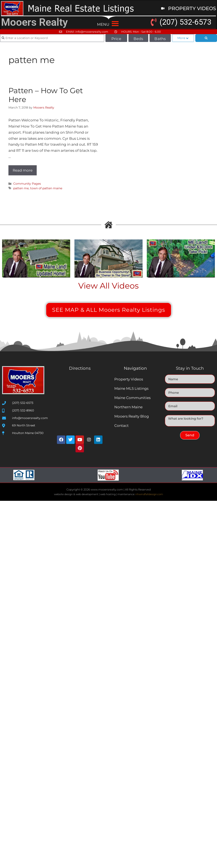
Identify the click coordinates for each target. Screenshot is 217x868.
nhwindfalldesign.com (149, 494)
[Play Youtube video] (36, 259)
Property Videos (129, 379)
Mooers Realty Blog (132, 416)
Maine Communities (132, 398)
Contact (121, 426)
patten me (21, 188)
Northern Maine (128, 407)
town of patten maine (46, 188)
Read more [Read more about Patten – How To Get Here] (23, 170)
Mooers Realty (34, 22)
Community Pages (27, 184)
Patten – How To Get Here (46, 95)
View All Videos (108, 286)
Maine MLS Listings (131, 388)
